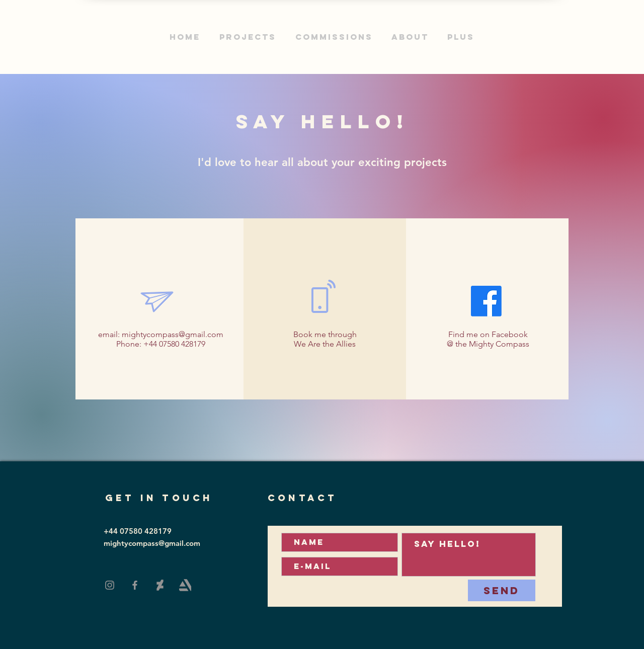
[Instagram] (110, 585)
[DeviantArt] (160, 585)
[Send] (502, 590)
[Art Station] (185, 585)
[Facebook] (135, 585)
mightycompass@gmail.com (173, 334)
